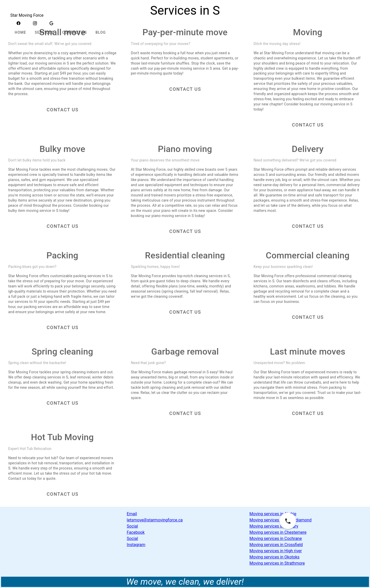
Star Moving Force (27, 15)
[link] (185, 517)
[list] (185, 529)
